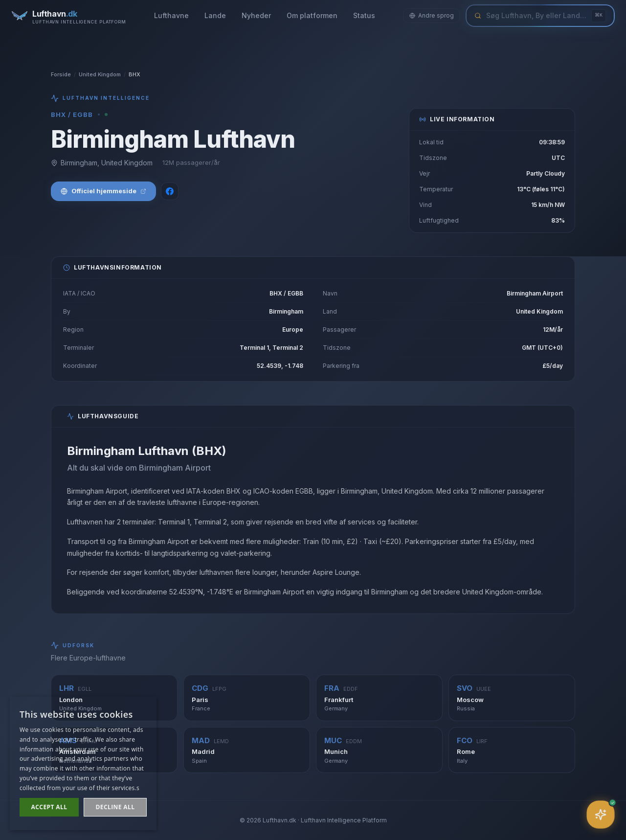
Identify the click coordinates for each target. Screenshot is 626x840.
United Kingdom (100, 74)
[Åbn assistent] (601, 815)
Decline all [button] (115, 807)
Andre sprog (432, 15)
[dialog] (83, 763)
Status (364, 15)
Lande (215, 15)
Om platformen (312, 15)
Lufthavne (171, 15)
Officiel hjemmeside (103, 191)
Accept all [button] (49, 807)
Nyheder (256, 15)
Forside (61, 74)
